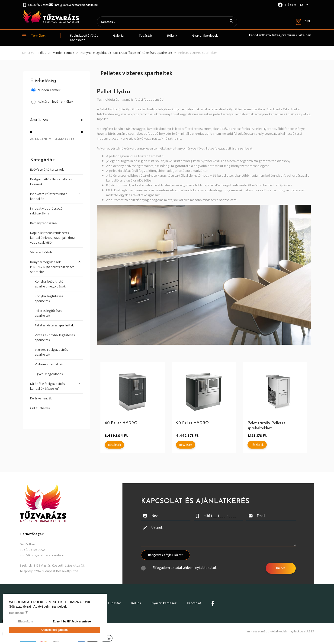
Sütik (254, 627)
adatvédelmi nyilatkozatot (196, 569)
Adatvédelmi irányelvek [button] (50, 609)
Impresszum (235, 627)
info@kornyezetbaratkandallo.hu (85, 5)
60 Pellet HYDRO (121, 424)
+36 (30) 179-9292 (32, 550)
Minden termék (63, 53)
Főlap (42, 53)
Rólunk (155, 602)
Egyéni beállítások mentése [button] (72, 624)
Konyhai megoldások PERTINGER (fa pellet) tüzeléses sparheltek (126, 53)
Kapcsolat (225, 602)
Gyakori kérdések (189, 602)
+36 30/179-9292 (40, 5)
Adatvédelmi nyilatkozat (282, 627)
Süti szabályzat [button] (20, 609)
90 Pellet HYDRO (193, 424)
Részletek (115, 445)
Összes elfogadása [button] (54, 631)
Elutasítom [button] (26, 624)
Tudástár (128, 602)
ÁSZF (310, 627)
